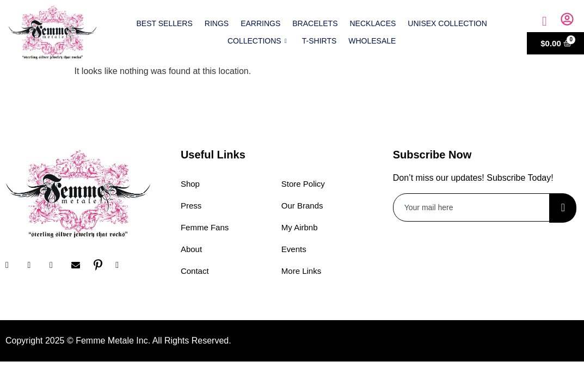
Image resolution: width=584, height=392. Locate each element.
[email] (472, 207)
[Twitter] (58, 265)
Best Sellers (165, 23)
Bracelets (315, 23)
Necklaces (373, 23)
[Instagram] (35, 265)
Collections (257, 41)
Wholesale (372, 41)
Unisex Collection (447, 23)
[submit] (563, 208)
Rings (217, 23)
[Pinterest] (102, 265)
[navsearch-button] (544, 21)
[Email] (79, 265)
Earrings (260, 23)
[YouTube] (124, 265)
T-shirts (319, 41)
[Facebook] (14, 265)
